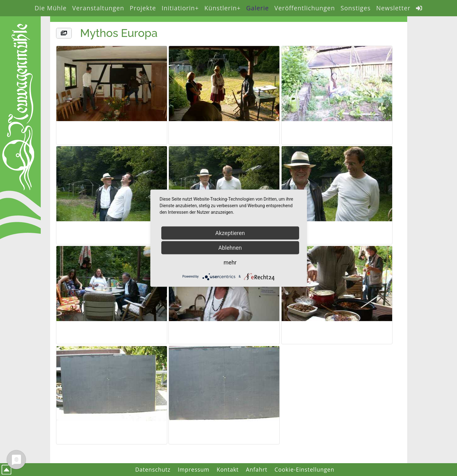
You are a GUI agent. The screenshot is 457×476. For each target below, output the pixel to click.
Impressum (193, 469)
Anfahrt (257, 469)
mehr (230, 262)
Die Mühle (51, 8)
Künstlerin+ (222, 8)
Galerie (257, 8)
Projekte (143, 8)
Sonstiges (356, 8)
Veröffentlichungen (305, 8)
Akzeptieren (230, 233)
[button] (64, 33)
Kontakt (228, 469)
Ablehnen (230, 247)
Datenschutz (153, 469)
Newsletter (393, 8)
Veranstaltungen (98, 8)
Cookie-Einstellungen (305, 469)
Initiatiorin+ (180, 8)
